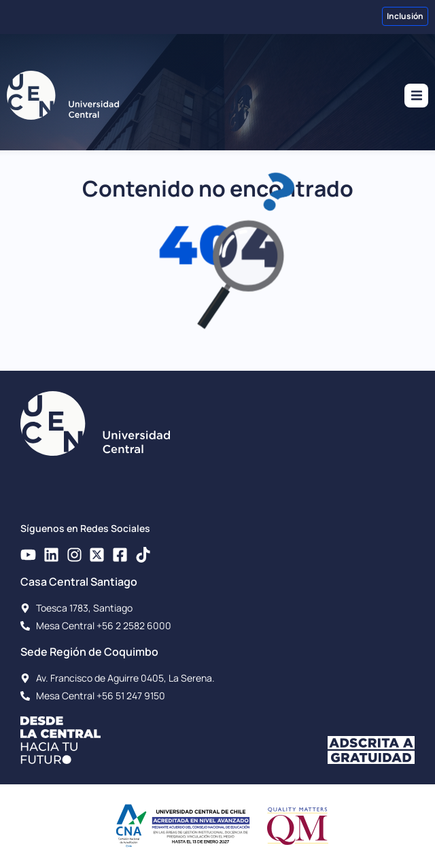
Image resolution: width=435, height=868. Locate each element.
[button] (416, 96)
